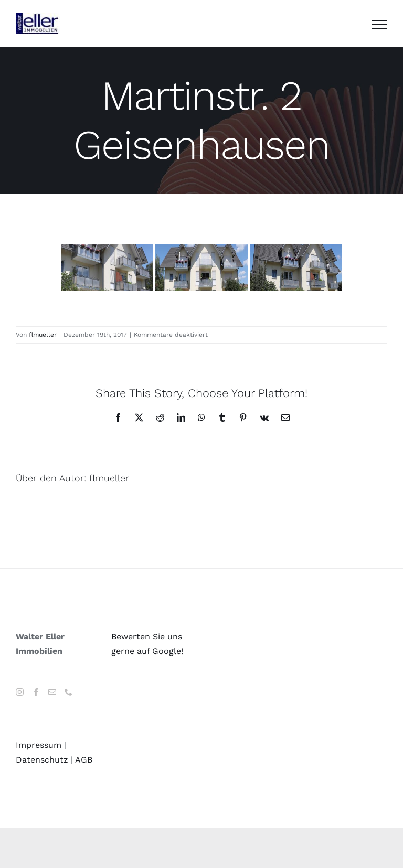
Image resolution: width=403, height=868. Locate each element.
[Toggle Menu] (379, 25)
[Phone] (68, 692)
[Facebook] (36, 692)
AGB (84, 760)
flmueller (43, 335)
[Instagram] (20, 692)
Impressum (39, 745)
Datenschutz (42, 760)
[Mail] (52, 692)
